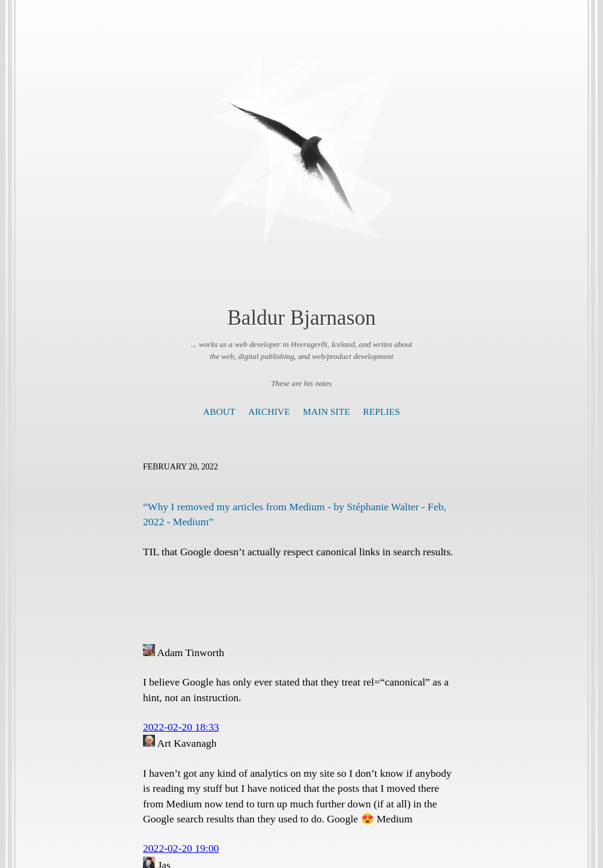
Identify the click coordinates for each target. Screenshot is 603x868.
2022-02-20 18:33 (181, 727)
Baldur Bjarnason (301, 318)
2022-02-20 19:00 (181, 848)
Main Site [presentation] (326, 411)
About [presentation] (219, 411)
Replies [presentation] (381, 411)
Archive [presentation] (269, 411)
